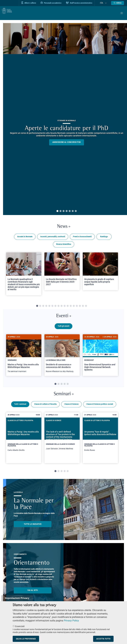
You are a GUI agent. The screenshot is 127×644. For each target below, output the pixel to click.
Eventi (64, 318)
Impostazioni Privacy (17, 598)
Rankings (104, 238)
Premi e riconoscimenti (82, 238)
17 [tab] (86, 308)
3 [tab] (64, 211)
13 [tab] (74, 308)
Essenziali (20, 626)
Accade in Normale (25, 238)
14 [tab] (77, 308)
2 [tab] (60, 211)
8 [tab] (58, 308)
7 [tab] (76, 211)
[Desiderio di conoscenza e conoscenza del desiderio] (62, 358)
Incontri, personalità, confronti (53, 238)
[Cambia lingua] (107, 3)
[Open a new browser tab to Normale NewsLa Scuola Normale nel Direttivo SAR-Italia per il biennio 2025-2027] (62, 273)
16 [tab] (83, 308)
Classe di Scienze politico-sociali (100, 411)
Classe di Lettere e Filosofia (45, 411)
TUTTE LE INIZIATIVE (33, 531)
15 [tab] (80, 308)
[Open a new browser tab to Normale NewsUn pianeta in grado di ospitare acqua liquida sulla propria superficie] (100, 273)
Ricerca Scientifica (64, 246)
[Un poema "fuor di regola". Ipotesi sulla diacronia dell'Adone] (100, 444)
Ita (105, 3)
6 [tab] (73, 211)
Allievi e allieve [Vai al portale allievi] (36, 3)
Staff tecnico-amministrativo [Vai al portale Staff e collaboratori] (86, 3)
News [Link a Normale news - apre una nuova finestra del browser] (64, 227)
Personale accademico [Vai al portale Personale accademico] (58, 3)
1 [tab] (57, 211)
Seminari (64, 400)
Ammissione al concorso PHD (67, 142)
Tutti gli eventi (64, 329)
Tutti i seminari (20, 411)
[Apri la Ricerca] (118, 3)
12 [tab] (71, 308)
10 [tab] (65, 308)
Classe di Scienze (71, 411)
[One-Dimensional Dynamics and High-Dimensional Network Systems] (100, 358)
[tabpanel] (24, 277)
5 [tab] (70, 211)
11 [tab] (68, 308)
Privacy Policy (71, 621)
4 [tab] (67, 211)
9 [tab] (62, 308)
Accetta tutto (103, 639)
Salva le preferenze (26, 639)
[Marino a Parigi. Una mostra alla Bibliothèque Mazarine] (24, 358)
